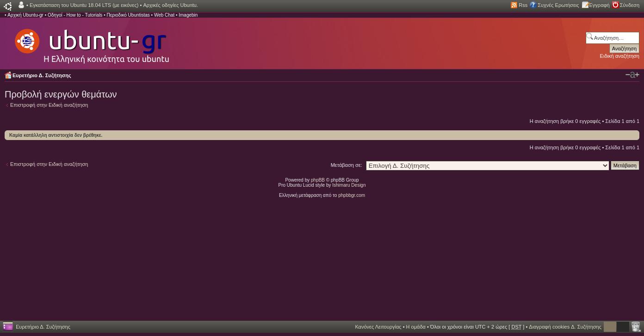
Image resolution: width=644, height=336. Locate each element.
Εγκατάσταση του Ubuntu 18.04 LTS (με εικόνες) (84, 5)
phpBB (318, 180)
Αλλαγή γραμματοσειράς (632, 75)
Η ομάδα (416, 327)
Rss (523, 5)
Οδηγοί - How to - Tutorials (75, 15)
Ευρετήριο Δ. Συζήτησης (42, 75)
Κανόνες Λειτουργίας (378, 327)
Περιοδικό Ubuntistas (128, 15)
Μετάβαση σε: (347, 165)
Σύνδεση (630, 5)
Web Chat (164, 15)
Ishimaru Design (349, 185)
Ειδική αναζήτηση (620, 56)
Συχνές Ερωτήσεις (558, 5)
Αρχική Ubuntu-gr (25, 15)
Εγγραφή (600, 5)
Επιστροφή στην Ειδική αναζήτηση (49, 105)
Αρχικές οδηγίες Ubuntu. (170, 5)
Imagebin (188, 15)
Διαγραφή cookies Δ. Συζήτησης (565, 327)
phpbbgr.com (352, 195)
